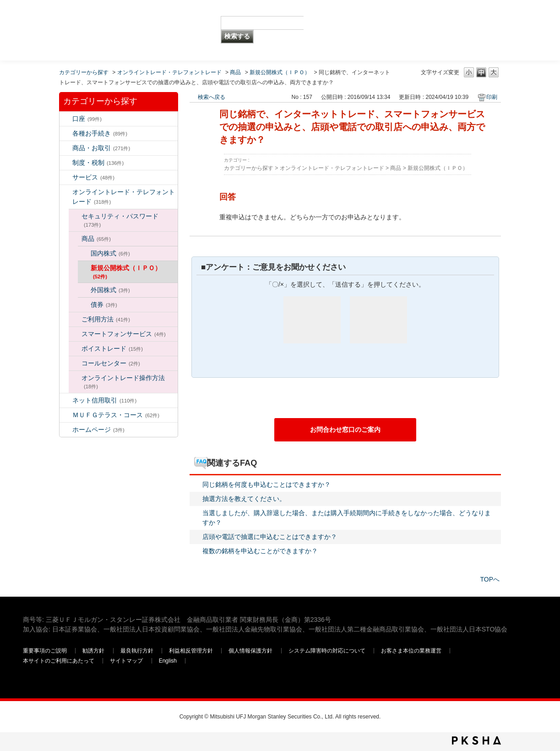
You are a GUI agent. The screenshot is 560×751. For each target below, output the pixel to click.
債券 (104, 305)
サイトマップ (127, 661)
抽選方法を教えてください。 (244, 499)
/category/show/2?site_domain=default (66, 148)
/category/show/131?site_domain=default (66, 415)
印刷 (492, 97)
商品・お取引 (101, 148)
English (168, 661)
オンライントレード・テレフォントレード (169, 72)
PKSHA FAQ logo (476, 740)
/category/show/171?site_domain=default (66, 430)
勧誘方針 (93, 651)
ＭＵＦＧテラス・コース (116, 415)
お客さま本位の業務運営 (412, 651)
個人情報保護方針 (251, 651)
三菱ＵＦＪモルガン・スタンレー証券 (441, 30)
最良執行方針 (138, 651)
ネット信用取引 (104, 400)
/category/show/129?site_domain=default (75, 216)
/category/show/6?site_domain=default (66, 163)
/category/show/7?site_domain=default (66, 119)
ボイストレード (112, 348)
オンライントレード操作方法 (123, 382)
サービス (93, 177)
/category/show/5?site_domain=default (66, 133)
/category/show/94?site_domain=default (66, 177)
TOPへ (490, 579)
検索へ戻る (212, 97)
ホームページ (98, 430)
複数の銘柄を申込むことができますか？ (260, 551)
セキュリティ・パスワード (120, 220)
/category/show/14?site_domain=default (66, 192)
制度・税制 (98, 163)
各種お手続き (100, 133)
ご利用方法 (106, 319)
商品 (235, 72)
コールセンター (111, 363)
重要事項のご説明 (45, 651)
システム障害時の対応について (328, 651)
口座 (87, 119)
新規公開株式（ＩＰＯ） (280, 72)
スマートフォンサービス (124, 334)
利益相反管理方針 (192, 651)
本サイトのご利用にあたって (59, 661)
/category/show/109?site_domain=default (66, 400)
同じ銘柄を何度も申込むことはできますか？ (266, 484)
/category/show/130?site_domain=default (75, 239)
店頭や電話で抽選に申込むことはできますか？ (270, 537)
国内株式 (110, 253)
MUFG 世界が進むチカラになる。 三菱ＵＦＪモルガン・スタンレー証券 (89, 16)
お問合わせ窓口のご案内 (345, 430)
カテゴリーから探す (84, 72)
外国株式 (110, 290)
